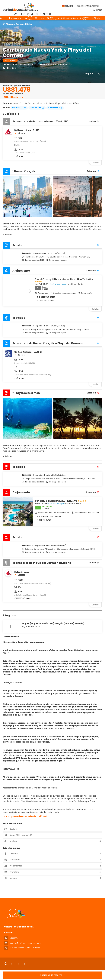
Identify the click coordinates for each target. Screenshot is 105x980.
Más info (7, 235)
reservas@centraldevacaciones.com (25, 943)
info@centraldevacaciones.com (80, 798)
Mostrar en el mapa (58, 284)
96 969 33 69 (44, 14)
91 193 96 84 (25, 14)
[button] (8, 197)
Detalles (96, 163)
